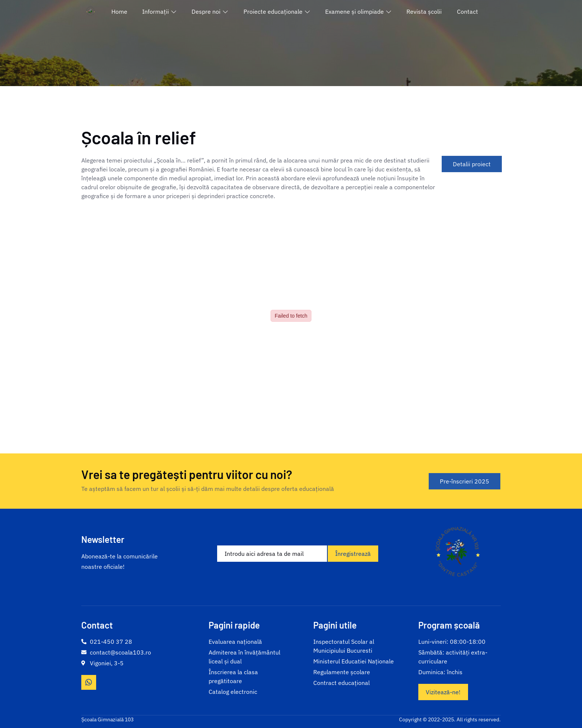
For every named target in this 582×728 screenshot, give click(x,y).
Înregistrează (353, 554)
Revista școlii (424, 12)
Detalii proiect (472, 164)
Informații (159, 12)
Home (119, 12)
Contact (467, 12)
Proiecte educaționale (277, 12)
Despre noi (210, 12)
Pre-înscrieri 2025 (465, 481)
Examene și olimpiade (358, 12)
